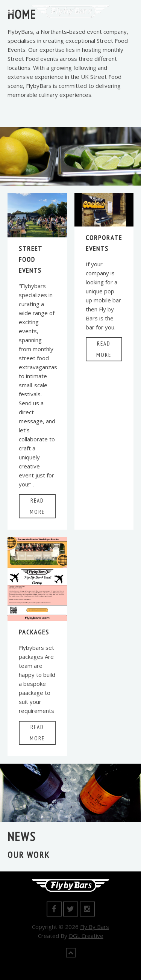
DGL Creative (86, 936)
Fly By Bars (95, 927)
